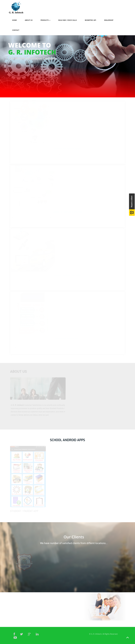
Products (45, 20)
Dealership (109, 20)
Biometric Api (90, 20)
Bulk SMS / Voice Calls (68, 20)
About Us (29, 20)
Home (14, 20)
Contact (16, 30)
